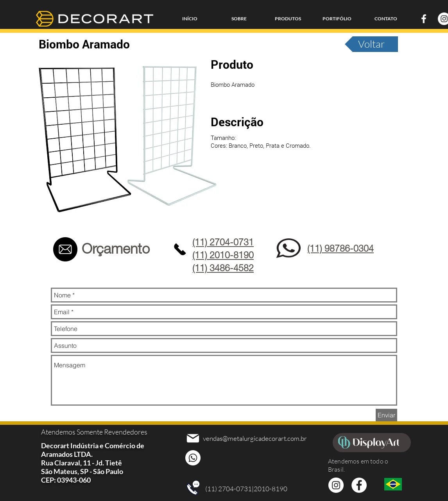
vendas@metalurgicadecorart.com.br (255, 438)
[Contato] (65, 249)
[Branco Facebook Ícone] (424, 19)
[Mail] (193, 438)
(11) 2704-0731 (228, 489)
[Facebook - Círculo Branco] (359, 485)
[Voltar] (371, 44)
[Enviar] (386, 415)
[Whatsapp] (193, 458)
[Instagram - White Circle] (336, 485)
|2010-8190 (270, 489)
